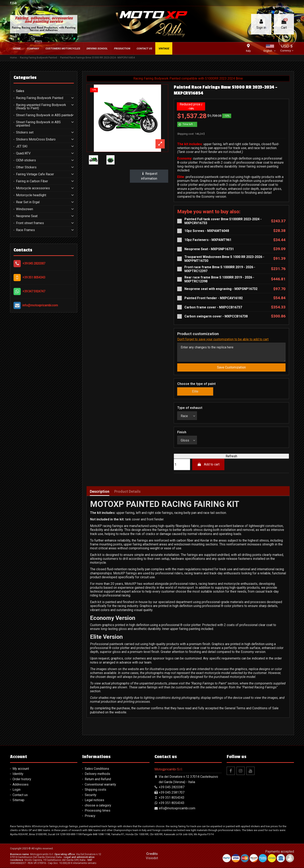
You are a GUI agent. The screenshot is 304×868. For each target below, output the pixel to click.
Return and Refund (98, 779)
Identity (18, 774)
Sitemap (18, 800)
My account (21, 769)
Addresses (21, 784)
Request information (149, 176)
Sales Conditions (97, 769)
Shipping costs (95, 790)
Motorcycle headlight (31, 195)
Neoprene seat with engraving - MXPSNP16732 (221, 289)
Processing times (98, 811)
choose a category (98, 805)
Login (17, 790)
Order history (22, 779)
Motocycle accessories (33, 188)
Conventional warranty (100, 784)
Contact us (20, 795)
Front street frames (30, 223)
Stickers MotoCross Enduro (36, 139)
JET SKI (22, 146)
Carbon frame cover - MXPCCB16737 (213, 307)
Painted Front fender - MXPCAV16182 (214, 298)
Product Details (127, 492)
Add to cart (208, 465)
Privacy (90, 816)
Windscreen (25, 209)
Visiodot (152, 858)
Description (100, 492)
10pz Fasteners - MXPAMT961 (208, 240)
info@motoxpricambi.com (40, 305)
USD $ (287, 48)
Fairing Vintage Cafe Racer (35, 174)
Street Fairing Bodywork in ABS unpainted (38, 124)
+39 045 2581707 (172, 792)
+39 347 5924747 (34, 291)
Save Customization (231, 367)
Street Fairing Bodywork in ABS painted (44, 115)
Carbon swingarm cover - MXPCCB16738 (216, 316)
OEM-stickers (26, 160)
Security (91, 795)
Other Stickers (26, 167)
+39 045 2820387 (34, 263)
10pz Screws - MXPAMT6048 (207, 231)
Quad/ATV (23, 153)
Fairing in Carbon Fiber (32, 181)
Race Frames (25, 230)
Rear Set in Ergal (28, 202)
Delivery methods (97, 774)
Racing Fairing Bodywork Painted (40, 98)
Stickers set (25, 132)
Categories (25, 78)
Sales (20, 91)
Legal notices (94, 800)
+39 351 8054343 (34, 277)
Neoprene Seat (27, 216)
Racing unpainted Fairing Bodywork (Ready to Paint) (41, 107)
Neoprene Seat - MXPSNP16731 (209, 249)
